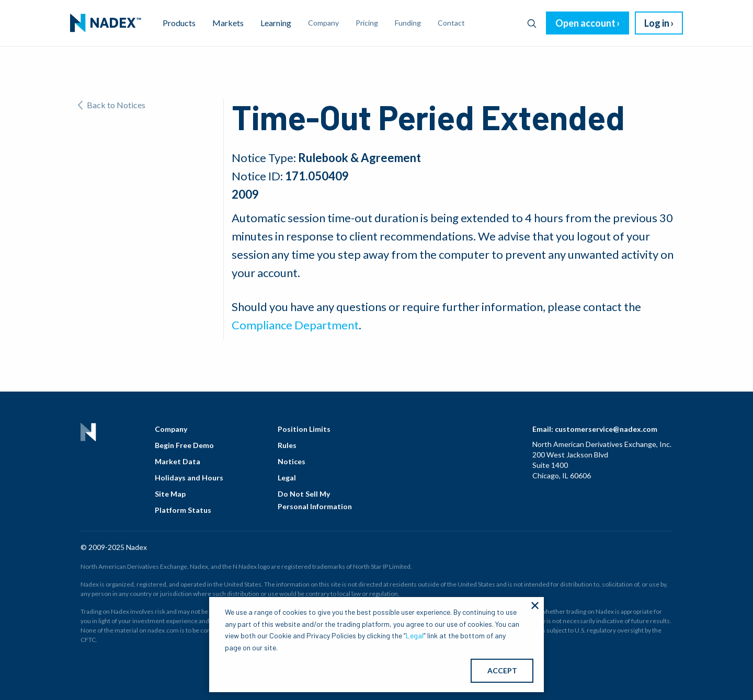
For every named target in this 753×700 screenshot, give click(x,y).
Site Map (170, 494)
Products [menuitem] (179, 23)
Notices (292, 461)
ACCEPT (502, 670)
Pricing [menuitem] (367, 23)
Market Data (178, 461)
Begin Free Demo (184, 445)
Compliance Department (295, 325)
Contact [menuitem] (451, 23)
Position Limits (304, 429)
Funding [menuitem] (408, 23)
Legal (287, 478)
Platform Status (183, 510)
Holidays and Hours (189, 478)
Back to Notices (112, 105)
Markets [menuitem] (228, 23)
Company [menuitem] (323, 23)
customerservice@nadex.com (606, 429)
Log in (657, 23)
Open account (585, 23)
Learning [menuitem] (276, 23)
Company (171, 429)
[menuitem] (106, 23)
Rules (287, 445)
